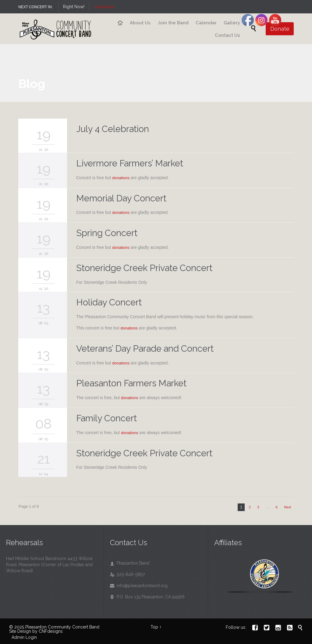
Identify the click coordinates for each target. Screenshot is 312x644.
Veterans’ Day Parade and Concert (145, 349)
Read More (105, 7)
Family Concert (106, 418)
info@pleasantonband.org (139, 586)
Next (287, 507)
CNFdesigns (51, 631)
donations (121, 178)
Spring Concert (107, 233)
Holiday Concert (109, 302)
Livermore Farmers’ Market (130, 163)
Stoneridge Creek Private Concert (144, 268)
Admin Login (24, 637)
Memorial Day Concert (121, 198)
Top (154, 627)
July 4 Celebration (113, 129)
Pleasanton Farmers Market (131, 383)
